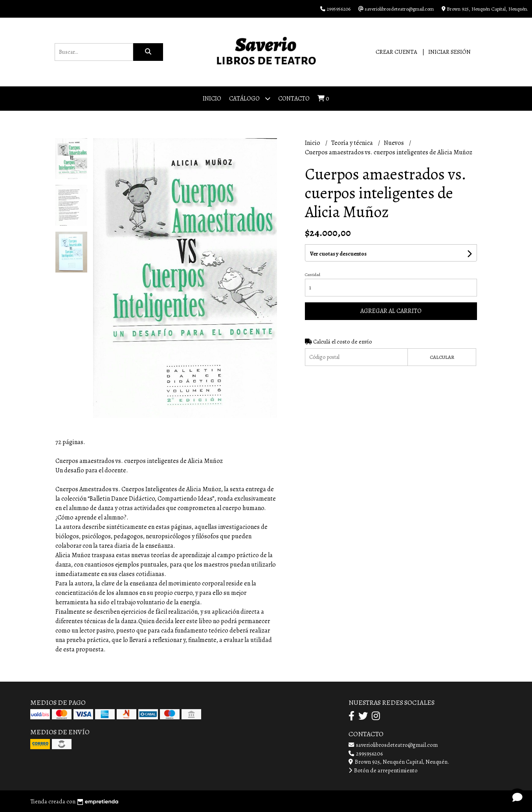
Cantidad (313, 275)
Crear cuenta (396, 52)
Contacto (294, 99)
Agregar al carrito (391, 311)
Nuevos (394, 143)
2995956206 (366, 753)
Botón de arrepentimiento (383, 770)
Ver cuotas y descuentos (338, 254)
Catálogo (250, 98)
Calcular (442, 357)
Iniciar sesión (449, 52)
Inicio (212, 99)
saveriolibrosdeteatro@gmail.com (393, 745)
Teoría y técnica (353, 143)
